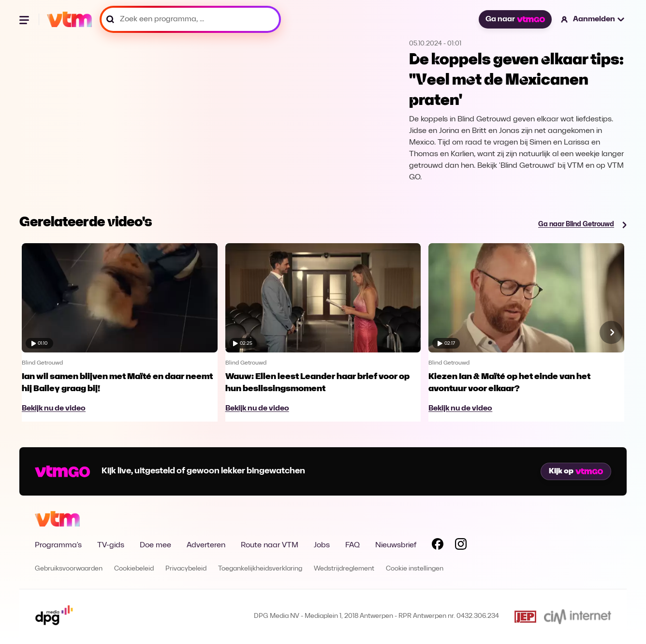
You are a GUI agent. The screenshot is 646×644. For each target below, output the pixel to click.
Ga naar (515, 19)
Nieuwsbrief (396, 545)
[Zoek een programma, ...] (190, 19)
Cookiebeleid (134, 569)
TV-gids (111, 545)
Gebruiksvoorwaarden (69, 569)
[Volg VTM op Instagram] (461, 546)
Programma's (58, 545)
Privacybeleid (186, 569)
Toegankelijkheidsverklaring (260, 569)
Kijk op (576, 471)
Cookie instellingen (415, 569)
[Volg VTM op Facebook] (438, 546)
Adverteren (206, 545)
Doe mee (155, 545)
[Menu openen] (25, 19)
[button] (593, 19)
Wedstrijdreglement (344, 569)
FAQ (352, 545)
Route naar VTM (270, 545)
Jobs (322, 545)
